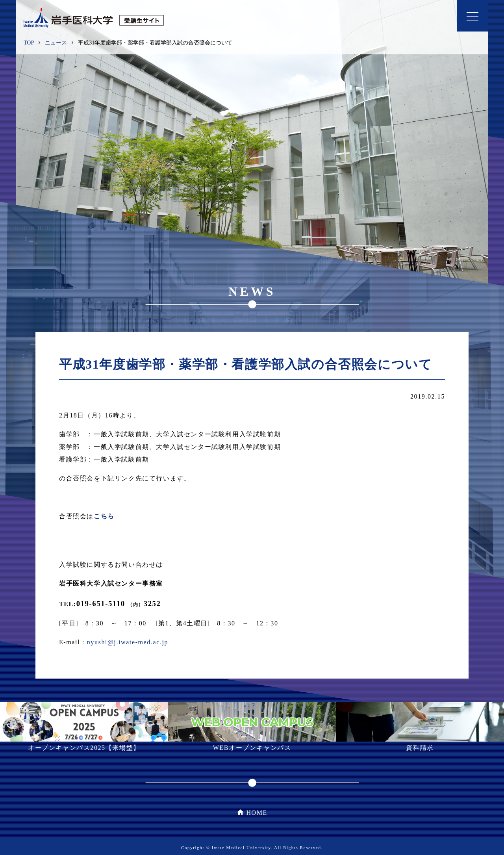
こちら (104, 516)
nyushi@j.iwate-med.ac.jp (128, 642)
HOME (257, 813)
